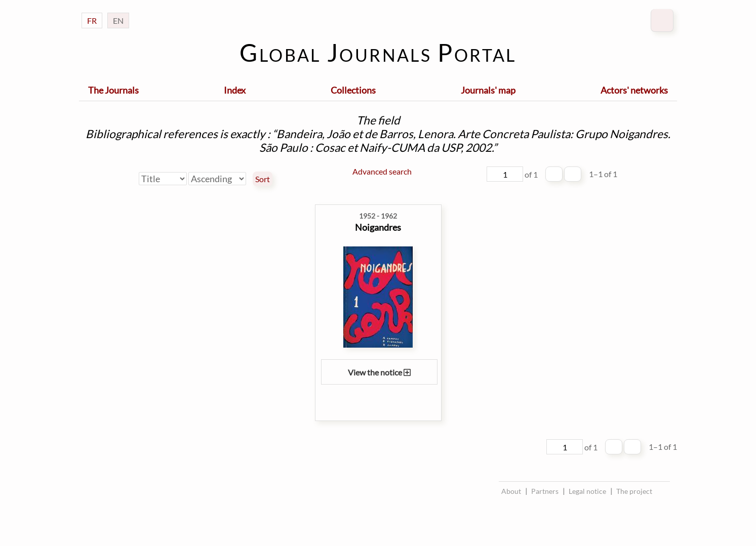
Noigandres (378, 227)
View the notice (379, 372)
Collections (353, 90)
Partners (545, 491)
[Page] (505, 174)
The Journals (113, 90)
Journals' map (488, 90)
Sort (263, 179)
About (511, 491)
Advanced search (382, 171)
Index (235, 90)
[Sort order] (217, 179)
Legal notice (587, 491)
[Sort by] (163, 179)
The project (634, 491)
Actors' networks (634, 90)
